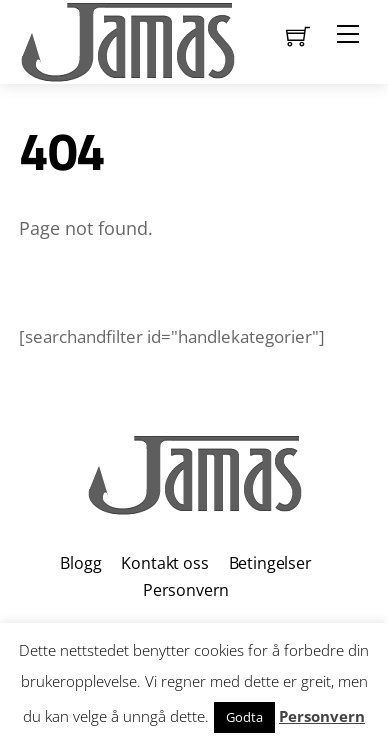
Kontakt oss (164, 563)
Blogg (80, 563)
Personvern (186, 590)
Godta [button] (244, 717)
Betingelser (270, 563)
